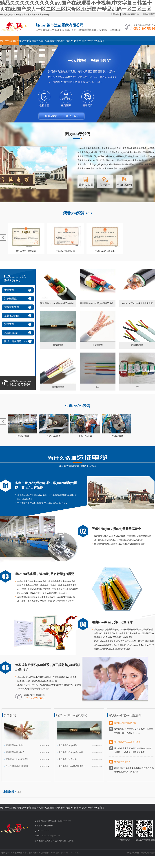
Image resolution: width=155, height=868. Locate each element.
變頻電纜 (9, 324)
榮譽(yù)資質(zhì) (82, 41)
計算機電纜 (10, 299)
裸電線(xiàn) (11, 333)
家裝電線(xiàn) (12, 316)
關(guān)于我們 (26, 41)
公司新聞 (10, 715)
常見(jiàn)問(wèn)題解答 (125, 715)
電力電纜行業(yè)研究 (68, 745)
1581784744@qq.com (51, 836)
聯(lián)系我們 (149, 14)
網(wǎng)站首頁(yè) (9, 41)
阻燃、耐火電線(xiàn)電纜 (18, 341)
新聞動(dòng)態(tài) (65, 41)
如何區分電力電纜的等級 (125, 723)
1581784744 (45, 831)
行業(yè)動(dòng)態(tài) (72, 715)
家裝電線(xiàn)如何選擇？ (17, 759)
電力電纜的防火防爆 (68, 759)
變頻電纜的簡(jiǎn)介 (15, 752)
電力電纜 (9, 290)
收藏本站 (115, 14)
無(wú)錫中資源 (148, 853)
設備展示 (52, 41)
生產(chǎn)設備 (77, 406)
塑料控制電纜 (12, 307)
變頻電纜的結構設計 (15, 745)
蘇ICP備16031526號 (70, 853)
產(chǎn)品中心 (40, 41)
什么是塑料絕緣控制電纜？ (18, 766)
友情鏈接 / (10, 792)
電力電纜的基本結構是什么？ (127, 742)
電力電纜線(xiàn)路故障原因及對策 (72, 766)
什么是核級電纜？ (122, 762)
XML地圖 (55, 853)
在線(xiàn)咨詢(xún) (131, 14)
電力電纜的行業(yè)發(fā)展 (71, 752)
